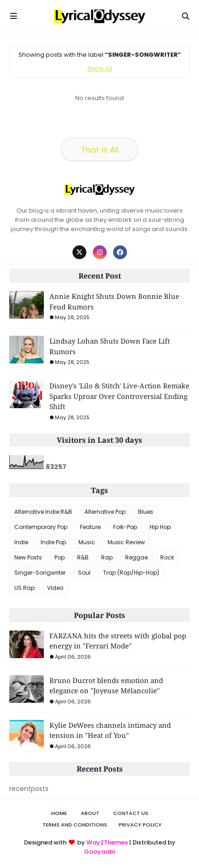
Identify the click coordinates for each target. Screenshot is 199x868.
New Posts (28, 557)
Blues (146, 512)
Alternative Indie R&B (43, 512)
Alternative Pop (105, 512)
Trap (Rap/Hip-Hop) (131, 573)
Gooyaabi (99, 852)
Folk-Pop (125, 527)
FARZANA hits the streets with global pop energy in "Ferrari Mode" (118, 641)
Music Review (126, 542)
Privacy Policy (140, 825)
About (90, 813)
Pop (60, 557)
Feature (90, 527)
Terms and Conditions (75, 825)
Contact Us (131, 813)
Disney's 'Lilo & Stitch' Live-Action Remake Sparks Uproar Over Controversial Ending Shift (119, 396)
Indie (21, 542)
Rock (167, 557)
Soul (84, 573)
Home (59, 813)
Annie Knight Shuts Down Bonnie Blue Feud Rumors (114, 301)
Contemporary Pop (41, 527)
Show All (100, 68)
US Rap (24, 588)
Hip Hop (160, 527)
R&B (83, 557)
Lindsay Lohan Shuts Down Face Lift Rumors (110, 346)
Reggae (136, 557)
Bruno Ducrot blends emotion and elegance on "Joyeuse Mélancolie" (106, 686)
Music (87, 542)
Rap (107, 557)
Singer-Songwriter (40, 573)
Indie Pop (53, 542)
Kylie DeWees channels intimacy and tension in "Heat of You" (110, 730)
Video (55, 588)
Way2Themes (107, 842)
